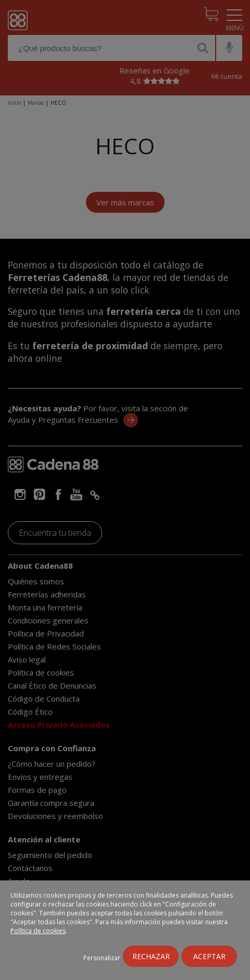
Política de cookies (38, 931)
